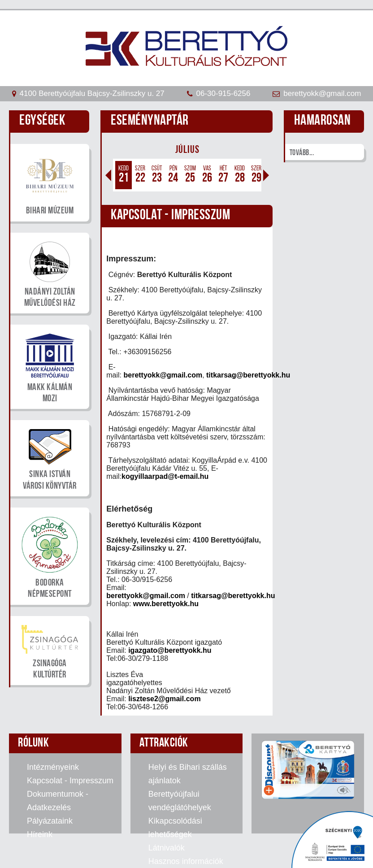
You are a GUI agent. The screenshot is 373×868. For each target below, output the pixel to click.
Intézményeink (53, 767)
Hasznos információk (186, 861)
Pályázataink (50, 821)
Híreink (40, 834)
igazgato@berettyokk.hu (170, 650)
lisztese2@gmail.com (164, 699)
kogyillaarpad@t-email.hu (165, 476)
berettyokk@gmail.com (163, 375)
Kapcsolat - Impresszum (70, 781)
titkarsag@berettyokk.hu (248, 375)
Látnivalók (167, 848)
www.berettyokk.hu (166, 604)
